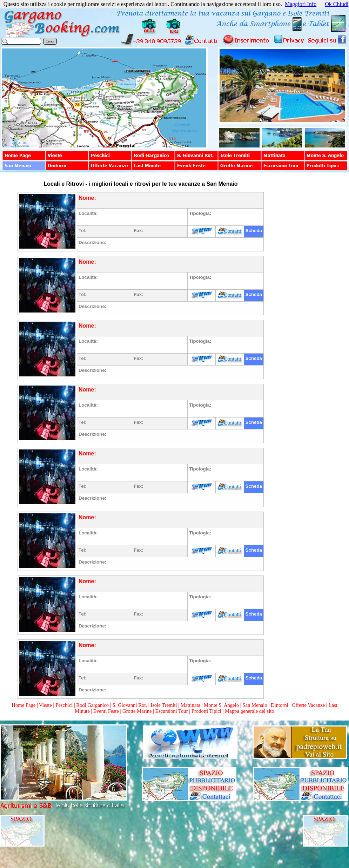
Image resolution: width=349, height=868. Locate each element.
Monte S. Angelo (221, 705)
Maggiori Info (301, 4)
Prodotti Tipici (206, 711)
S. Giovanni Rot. (130, 705)
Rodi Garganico (92, 705)
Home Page (24, 705)
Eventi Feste (107, 711)
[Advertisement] (306, 285)
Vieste (45, 705)
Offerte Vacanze (308, 705)
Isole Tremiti (164, 705)
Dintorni (280, 705)
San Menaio (255, 705)
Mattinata (190, 705)
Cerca (50, 41)
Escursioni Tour (172, 711)
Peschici (64, 705)
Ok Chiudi (337, 4)
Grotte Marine (137, 711)
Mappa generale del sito (249, 711)
